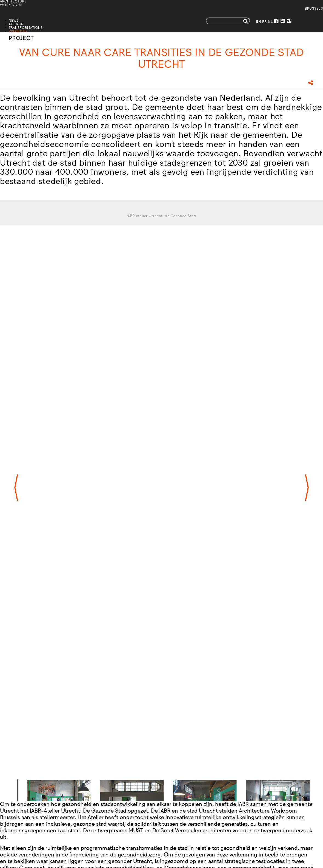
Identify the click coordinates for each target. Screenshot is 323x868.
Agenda (16, 25)
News (14, 21)
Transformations (26, 28)
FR (265, 22)
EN (259, 22)
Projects (18, 32)
